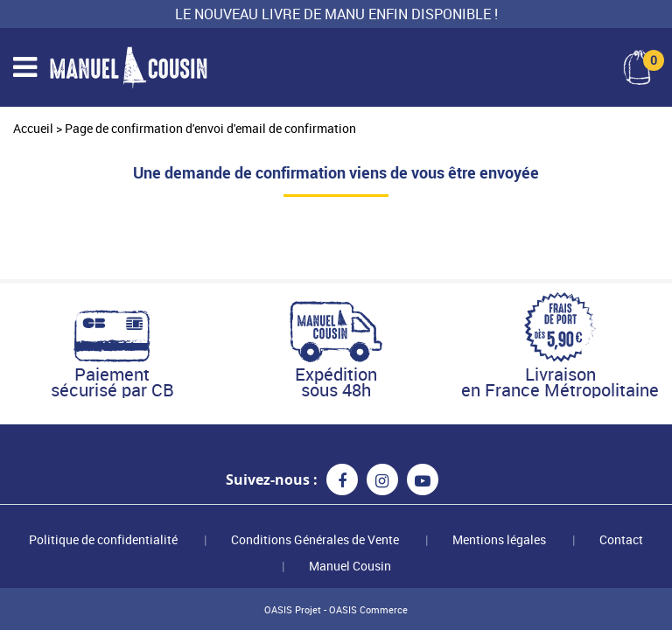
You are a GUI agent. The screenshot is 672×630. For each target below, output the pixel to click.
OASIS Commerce (368, 610)
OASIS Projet (293, 610)
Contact (621, 539)
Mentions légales (499, 539)
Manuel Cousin (350, 566)
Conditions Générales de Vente (315, 539)
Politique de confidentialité (103, 539)
